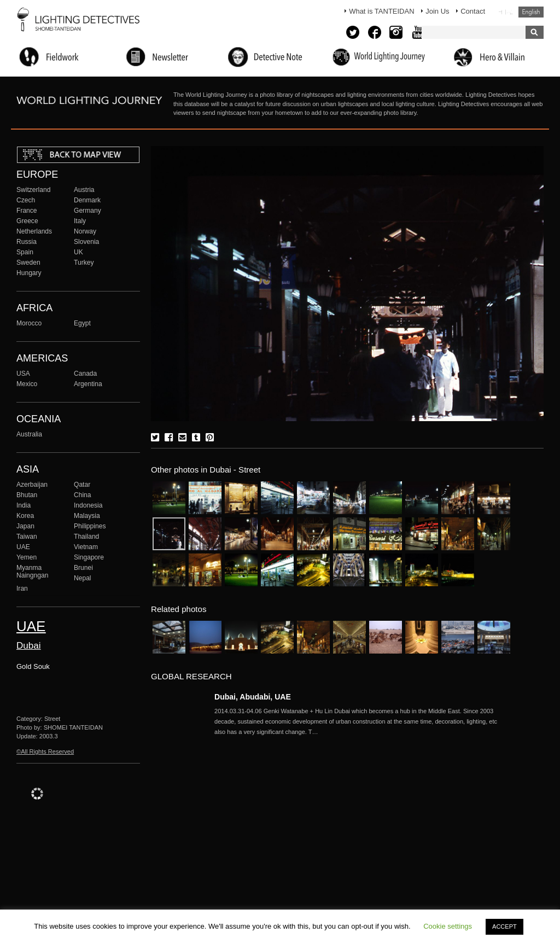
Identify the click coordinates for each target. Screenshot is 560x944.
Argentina (88, 384)
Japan (25, 526)
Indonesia (88, 505)
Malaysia (87, 516)
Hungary (29, 273)
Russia (27, 242)
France (27, 211)
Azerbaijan (32, 485)
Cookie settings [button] (448, 926)
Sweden (28, 263)
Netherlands (34, 231)
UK (78, 252)
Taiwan (27, 537)
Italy (80, 221)
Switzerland (33, 190)
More (362, 721)
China (83, 495)
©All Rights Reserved (45, 751)
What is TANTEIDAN (381, 11)
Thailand (86, 537)
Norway (85, 231)
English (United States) (531, 12)
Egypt (82, 323)
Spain (25, 252)
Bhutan (27, 495)
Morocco (29, 323)
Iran (22, 588)
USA (23, 374)
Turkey (84, 263)
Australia (29, 434)
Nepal (83, 578)
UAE (23, 547)
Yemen (27, 557)
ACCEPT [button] (504, 926)
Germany (87, 211)
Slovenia (86, 242)
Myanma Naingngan (32, 572)
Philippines (90, 526)
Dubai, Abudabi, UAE (253, 697)
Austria (84, 190)
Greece (27, 221)
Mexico (27, 384)
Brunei (83, 568)
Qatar (82, 485)
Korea (25, 516)
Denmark (87, 200)
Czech (26, 200)
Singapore (89, 557)
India (24, 505)
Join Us (437, 11)
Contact (473, 11)
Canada (85, 374)
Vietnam (86, 547)
